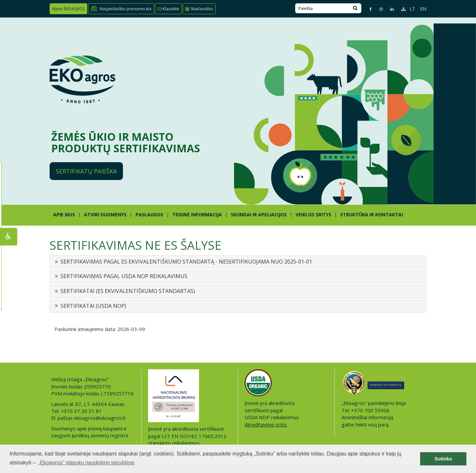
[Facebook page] (368, 9)
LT (412, 9)
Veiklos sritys (313, 215)
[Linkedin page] (389, 9)
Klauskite (168, 9)
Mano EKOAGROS (68, 9)
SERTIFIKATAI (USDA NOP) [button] (93, 306)
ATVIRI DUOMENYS (105, 215)
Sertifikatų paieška (86, 171)
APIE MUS (64, 215)
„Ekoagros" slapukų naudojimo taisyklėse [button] (86, 463)
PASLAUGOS (149, 215)
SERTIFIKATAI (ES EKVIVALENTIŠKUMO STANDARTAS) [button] (128, 291)
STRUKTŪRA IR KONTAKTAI (372, 215)
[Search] (355, 8)
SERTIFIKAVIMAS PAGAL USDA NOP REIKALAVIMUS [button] (124, 276)
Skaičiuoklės (199, 9)
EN (423, 9)
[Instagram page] (378, 9)
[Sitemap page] (400, 9)
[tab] (238, 262)
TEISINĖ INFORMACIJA (197, 215)
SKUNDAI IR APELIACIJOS (259, 215)
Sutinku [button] (443, 459)
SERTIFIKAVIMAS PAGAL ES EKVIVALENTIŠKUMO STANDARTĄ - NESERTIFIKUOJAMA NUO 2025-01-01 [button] (186, 262)
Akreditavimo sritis (266, 424)
